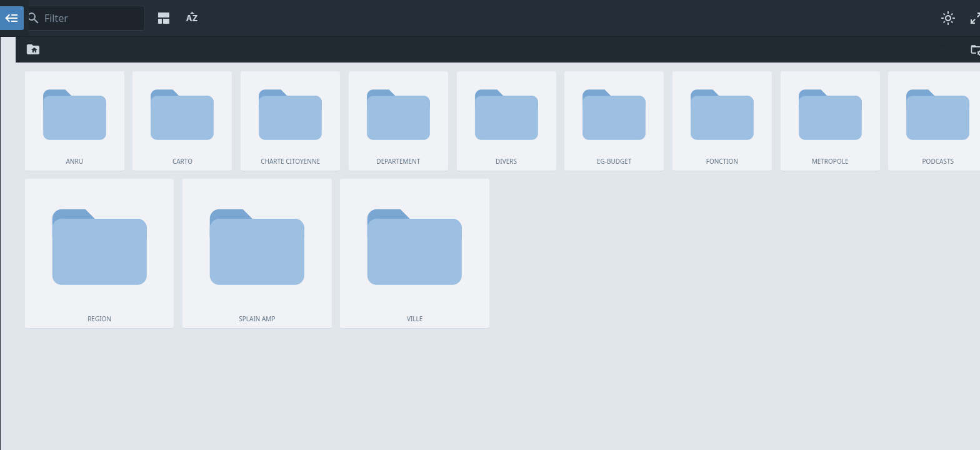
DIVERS (108, 114)
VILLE (108, 219)
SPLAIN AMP (108, 204)
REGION (108, 189)
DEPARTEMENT (108, 99)
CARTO (108, 69)
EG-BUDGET (108, 129)
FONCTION (108, 144)
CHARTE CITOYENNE (108, 84)
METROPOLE (108, 159)
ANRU (108, 54)
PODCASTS (108, 174)
